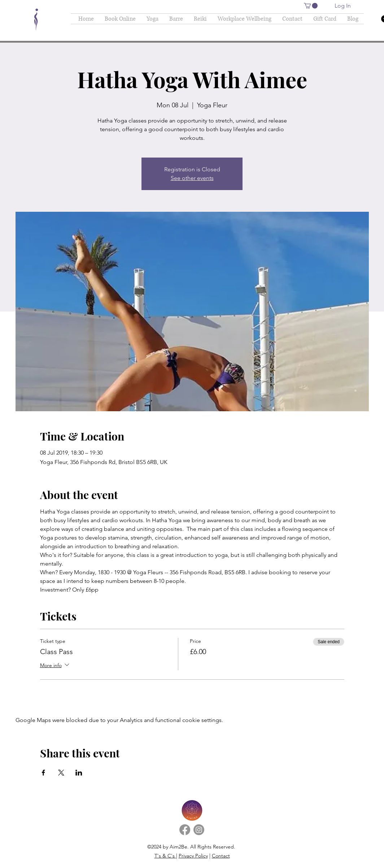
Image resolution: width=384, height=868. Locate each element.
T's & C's (165, 856)
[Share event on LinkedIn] (79, 773)
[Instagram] (199, 830)
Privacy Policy (193, 856)
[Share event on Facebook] (43, 773)
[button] (311, 6)
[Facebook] (185, 830)
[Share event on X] (61, 773)
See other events (192, 178)
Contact (221, 856)
